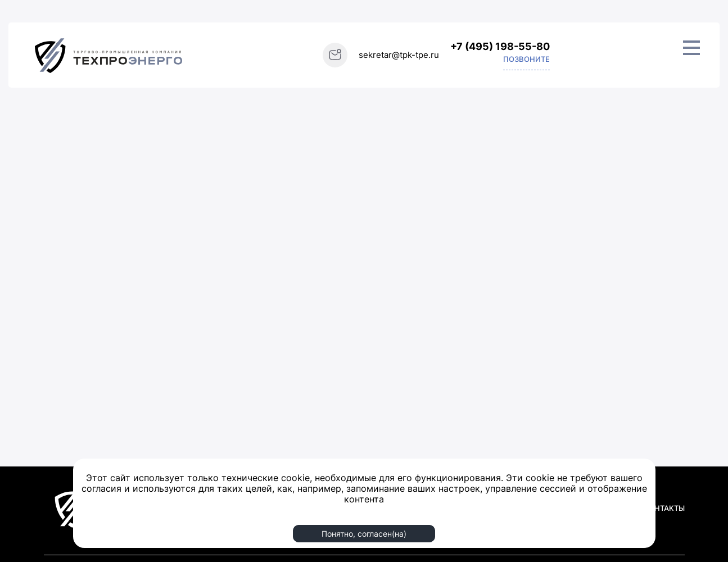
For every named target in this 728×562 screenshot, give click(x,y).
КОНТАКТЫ (664, 508)
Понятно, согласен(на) (364, 534)
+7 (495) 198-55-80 (500, 46)
